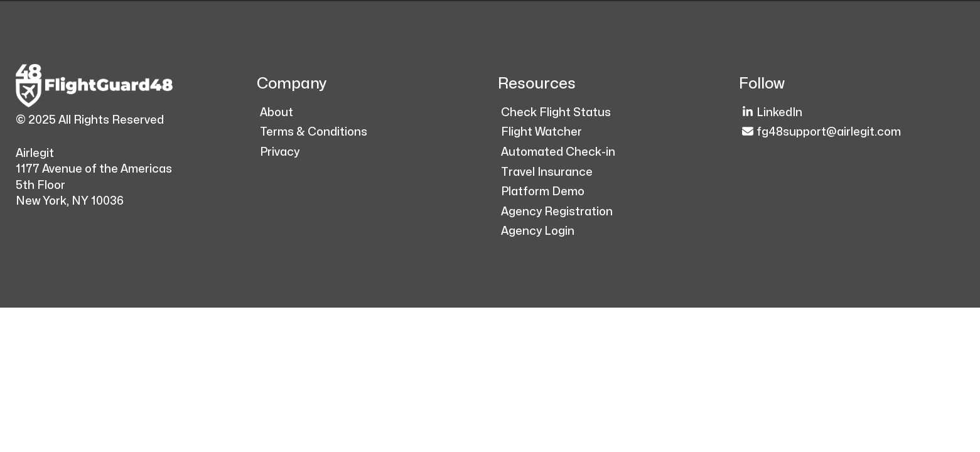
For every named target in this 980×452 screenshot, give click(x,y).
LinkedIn (772, 112)
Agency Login (538, 231)
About (277, 113)
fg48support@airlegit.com (821, 132)
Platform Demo (543, 192)
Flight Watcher (541, 132)
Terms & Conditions (314, 132)
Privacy (280, 152)
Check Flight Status (556, 113)
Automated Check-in (558, 152)
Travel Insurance (547, 172)
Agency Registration (557, 212)
